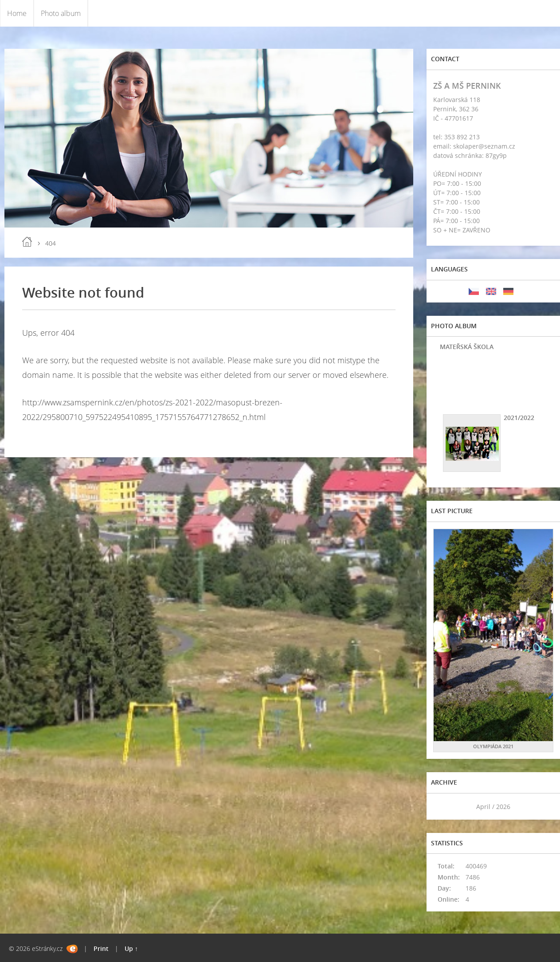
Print (101, 948)
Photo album (61, 13)
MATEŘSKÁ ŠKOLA (467, 347)
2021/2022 (519, 418)
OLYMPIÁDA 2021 (493, 746)
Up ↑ (131, 948)
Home (17, 13)
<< (443, 807)
